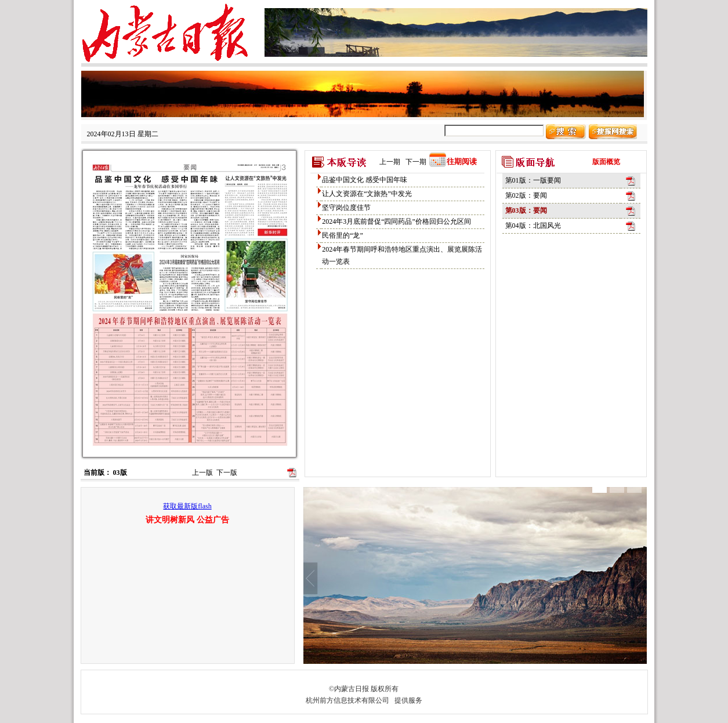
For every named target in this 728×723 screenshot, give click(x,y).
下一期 (416, 162)
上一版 (202, 473)
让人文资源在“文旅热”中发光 (367, 194)
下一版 (227, 473)
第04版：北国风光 (533, 226)
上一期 (390, 162)
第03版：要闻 (526, 210)
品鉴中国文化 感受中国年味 (365, 180)
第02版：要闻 (526, 195)
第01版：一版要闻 (533, 180)
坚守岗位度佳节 (346, 208)
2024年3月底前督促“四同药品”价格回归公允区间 (396, 221)
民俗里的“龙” (343, 235)
